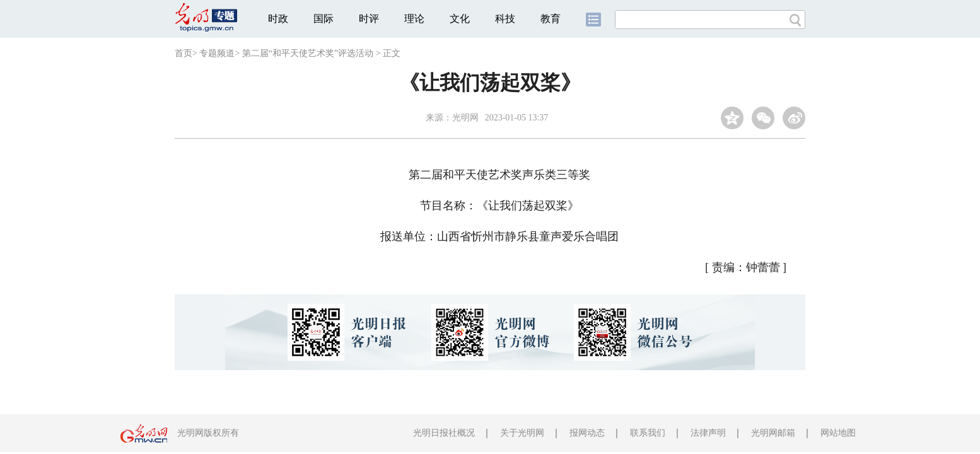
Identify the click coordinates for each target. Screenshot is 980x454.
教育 (551, 19)
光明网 (465, 118)
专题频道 (217, 53)
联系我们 (648, 433)
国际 (324, 19)
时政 (278, 19)
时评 (369, 19)
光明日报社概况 (444, 433)
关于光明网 (522, 433)
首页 (184, 53)
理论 (414, 19)
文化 (460, 19)
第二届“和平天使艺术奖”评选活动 (308, 53)
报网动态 (587, 433)
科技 (505, 19)
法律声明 (708, 433)
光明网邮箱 (773, 433)
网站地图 (838, 433)
